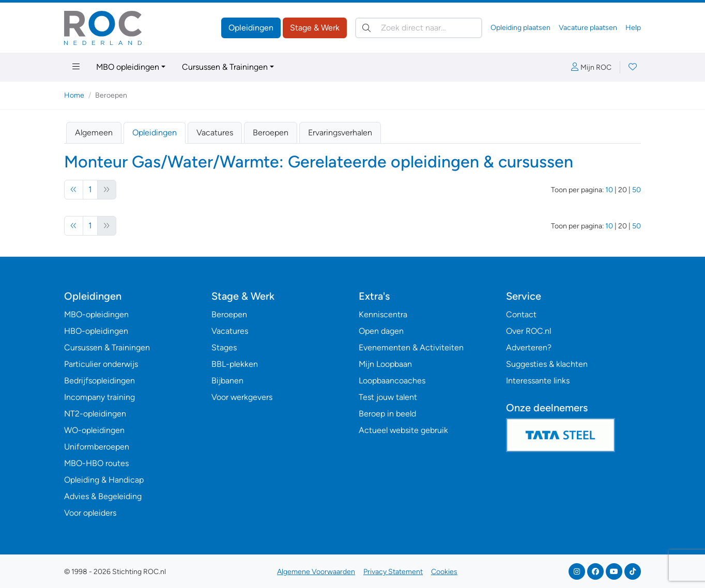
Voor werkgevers (242, 397)
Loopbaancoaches (392, 381)
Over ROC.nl (528, 331)
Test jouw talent (388, 397)
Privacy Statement (393, 572)
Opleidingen (251, 28)
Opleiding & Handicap (104, 480)
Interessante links (538, 381)
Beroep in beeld (387, 414)
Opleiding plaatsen (520, 28)
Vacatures (215, 133)
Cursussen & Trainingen (225, 67)
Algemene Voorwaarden (316, 572)
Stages (224, 347)
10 (609, 190)
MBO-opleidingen (96, 314)
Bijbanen (227, 381)
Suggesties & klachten (547, 364)
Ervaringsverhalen (340, 133)
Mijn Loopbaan (385, 364)
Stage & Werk (315, 28)
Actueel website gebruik (403, 430)
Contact (521, 314)
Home (74, 95)
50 (637, 190)
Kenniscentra (383, 314)
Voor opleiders (90, 513)
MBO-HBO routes (96, 463)
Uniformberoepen (97, 447)
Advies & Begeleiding (103, 496)
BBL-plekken (235, 364)
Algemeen (94, 133)
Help (633, 28)
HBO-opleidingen (96, 331)
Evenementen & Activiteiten (411, 347)
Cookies (444, 572)
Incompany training (99, 397)
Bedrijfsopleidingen (99, 381)
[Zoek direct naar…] (419, 28)
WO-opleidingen (94, 430)
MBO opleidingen (128, 67)
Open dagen (381, 331)
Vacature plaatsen (588, 28)
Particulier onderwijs (101, 364)
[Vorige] (74, 190)
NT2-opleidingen (95, 414)
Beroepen (271, 133)
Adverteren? (529, 347)
